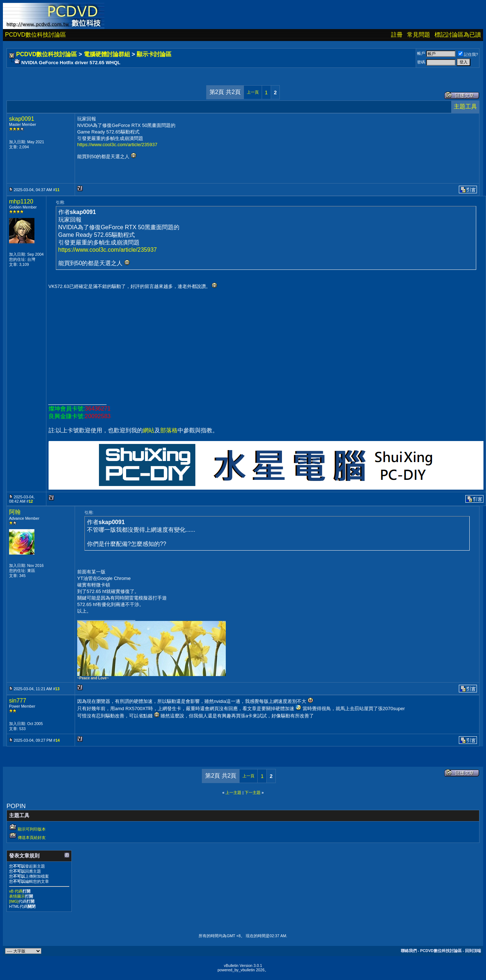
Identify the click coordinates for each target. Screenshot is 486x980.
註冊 (397, 35)
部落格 (169, 430)
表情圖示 (17, 896)
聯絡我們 (409, 951)
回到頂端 (473, 951)
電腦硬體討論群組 (107, 54)
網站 (149, 430)
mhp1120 (21, 201)
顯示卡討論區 (154, 54)
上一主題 (233, 792)
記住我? (468, 54)
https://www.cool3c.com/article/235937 (117, 145)
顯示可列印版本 (32, 829)
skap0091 (22, 119)
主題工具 (465, 106)
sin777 (18, 701)
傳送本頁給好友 (32, 837)
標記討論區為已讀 (458, 35)
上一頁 (253, 92)
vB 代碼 (16, 891)
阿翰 (15, 512)
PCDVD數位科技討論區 (36, 35)
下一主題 (253, 792)
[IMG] (14, 901)
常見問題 (419, 35)
